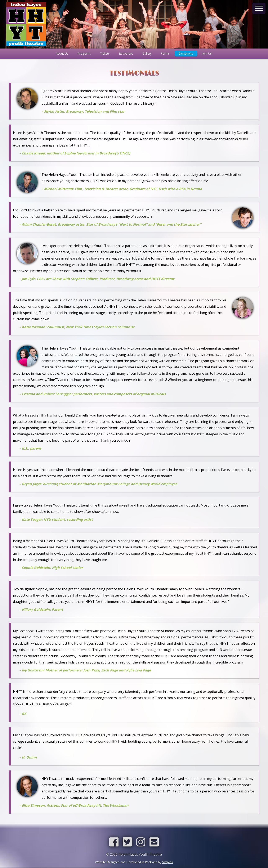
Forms (165, 53)
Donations (186, 53)
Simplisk (167, 862)
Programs (84, 53)
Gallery (147, 53)
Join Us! (207, 53)
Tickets (105, 53)
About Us (62, 53)
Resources (126, 53)
